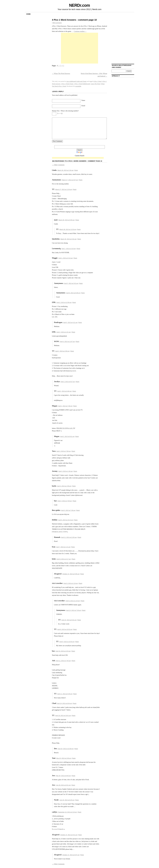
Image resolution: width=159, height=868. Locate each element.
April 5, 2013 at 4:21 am (70, 323)
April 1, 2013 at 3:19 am (69, 249)
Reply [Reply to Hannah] (79, 537)
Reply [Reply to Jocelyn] (78, 382)
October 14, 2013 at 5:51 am (69, 835)
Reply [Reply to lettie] (74, 559)
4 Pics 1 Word (97, 81)
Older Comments (58, 165)
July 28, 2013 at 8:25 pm (67, 800)
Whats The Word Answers (61, 74)
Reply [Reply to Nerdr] (77, 800)
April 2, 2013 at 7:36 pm (65, 406)
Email (83, 106)
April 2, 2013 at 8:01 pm (67, 437)
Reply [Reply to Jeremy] (75, 471)
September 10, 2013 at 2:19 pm (68, 812)
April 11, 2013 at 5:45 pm (65, 694)
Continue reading (80, 31)
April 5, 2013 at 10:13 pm (66, 520)
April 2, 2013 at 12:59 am (64, 303)
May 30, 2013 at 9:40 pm (63, 776)
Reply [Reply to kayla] (74, 486)
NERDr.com (79, 5)
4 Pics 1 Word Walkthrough (82, 84)
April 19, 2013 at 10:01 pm (63, 716)
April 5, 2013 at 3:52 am (71, 283)
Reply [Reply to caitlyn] (80, 812)
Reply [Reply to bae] (75, 501)
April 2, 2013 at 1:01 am (64, 332)
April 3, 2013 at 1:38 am (66, 471)
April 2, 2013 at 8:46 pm (64, 391)
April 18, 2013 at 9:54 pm (64, 703)
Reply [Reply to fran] (73, 547)
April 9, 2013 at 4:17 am (64, 559)
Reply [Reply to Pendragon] (80, 323)
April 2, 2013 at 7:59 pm (64, 451)
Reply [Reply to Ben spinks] (78, 510)
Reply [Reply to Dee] (76, 749)
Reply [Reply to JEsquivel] (82, 574)
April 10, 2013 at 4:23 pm (63, 651)
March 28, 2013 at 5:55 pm (67, 220)
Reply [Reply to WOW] (78, 342)
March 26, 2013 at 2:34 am (65, 170)
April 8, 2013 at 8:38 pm (73, 293)
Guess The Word (95, 84)
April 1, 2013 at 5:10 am (66, 258)
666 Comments (57, 23)
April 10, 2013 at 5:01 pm (69, 620)
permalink (78, 86)
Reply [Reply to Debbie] (76, 520)
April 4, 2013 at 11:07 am (67, 342)
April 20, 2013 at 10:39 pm (66, 749)
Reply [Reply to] (81, 180)
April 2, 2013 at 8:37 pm (68, 382)
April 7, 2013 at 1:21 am (63, 547)
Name (83, 100)
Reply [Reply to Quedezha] (79, 239)
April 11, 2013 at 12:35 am (69, 537)
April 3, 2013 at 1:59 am (64, 486)
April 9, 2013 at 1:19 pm (71, 583)
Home (28, 14)
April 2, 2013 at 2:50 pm (62, 351)
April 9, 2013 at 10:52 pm (65, 629)
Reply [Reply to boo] (73, 651)
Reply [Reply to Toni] (74, 758)
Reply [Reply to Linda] (76, 170)
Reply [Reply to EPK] (74, 303)
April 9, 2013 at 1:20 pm (73, 601)
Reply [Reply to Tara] (73, 451)
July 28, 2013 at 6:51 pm (63, 785)
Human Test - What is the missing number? (65, 111)
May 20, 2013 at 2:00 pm (64, 758)
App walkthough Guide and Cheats (76, 81)
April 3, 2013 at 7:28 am (68, 510)
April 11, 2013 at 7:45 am (63, 661)
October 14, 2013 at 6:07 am (71, 855)
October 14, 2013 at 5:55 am (71, 574)
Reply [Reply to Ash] (73, 661)
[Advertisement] (79, 48)
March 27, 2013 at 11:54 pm (64, 190)
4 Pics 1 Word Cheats (67, 84)
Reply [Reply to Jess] (74, 776)
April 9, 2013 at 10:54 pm (67, 642)
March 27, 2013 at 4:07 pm (70, 180)
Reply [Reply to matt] (77, 220)
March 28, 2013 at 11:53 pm (68, 229)
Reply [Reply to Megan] (75, 406)
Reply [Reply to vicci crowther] (81, 583)
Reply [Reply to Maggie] (75, 258)
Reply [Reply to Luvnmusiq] (78, 249)
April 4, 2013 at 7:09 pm (65, 501)
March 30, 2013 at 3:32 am (69, 239)
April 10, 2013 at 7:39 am (74, 610)
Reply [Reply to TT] (75, 190)
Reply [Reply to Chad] (75, 703)
